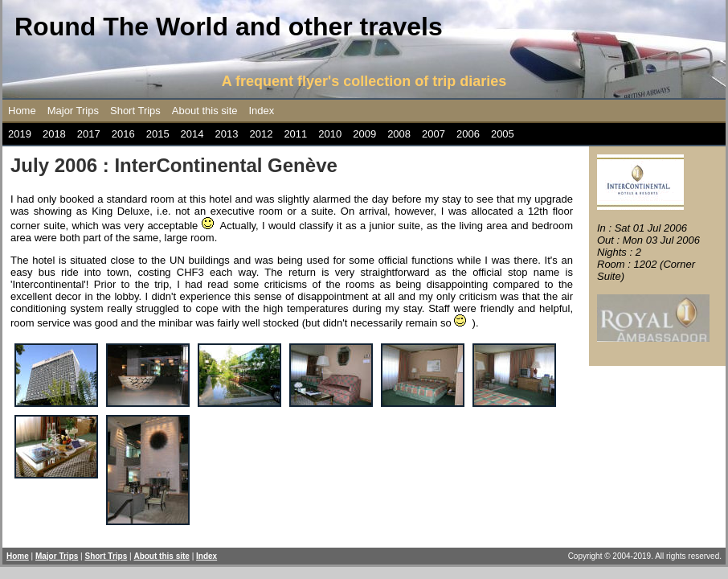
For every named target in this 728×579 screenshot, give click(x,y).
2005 (503, 134)
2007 (434, 134)
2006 (468, 134)
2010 (330, 134)
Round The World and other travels (229, 27)
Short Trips (135, 111)
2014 (192, 134)
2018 (54, 134)
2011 (295, 134)
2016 (123, 134)
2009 (364, 134)
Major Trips (73, 111)
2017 (89, 134)
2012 (261, 134)
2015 (158, 134)
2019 (20, 134)
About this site (205, 111)
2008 (399, 134)
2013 (227, 134)
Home (22, 111)
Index (262, 111)
